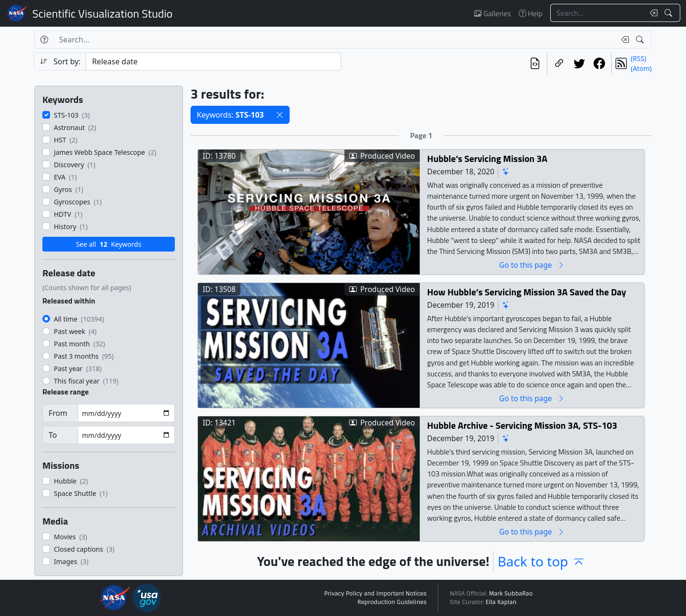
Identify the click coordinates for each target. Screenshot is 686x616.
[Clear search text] (652, 13)
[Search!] (670, 13)
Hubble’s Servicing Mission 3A (487, 158)
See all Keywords (108, 244)
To (53, 435)
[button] (280, 115)
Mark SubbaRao (511, 594)
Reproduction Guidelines (392, 602)
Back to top (541, 561)
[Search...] (597, 13)
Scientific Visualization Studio (102, 13)
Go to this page (532, 265)
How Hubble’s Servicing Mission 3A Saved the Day (527, 292)
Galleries (492, 13)
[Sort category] (213, 61)
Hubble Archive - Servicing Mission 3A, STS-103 (522, 425)
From (58, 413)
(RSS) (638, 58)
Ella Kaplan (501, 602)
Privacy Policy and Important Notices (375, 594)
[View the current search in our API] (535, 63)
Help (531, 13)
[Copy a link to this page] (559, 63)
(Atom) (641, 68)
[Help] (44, 40)
